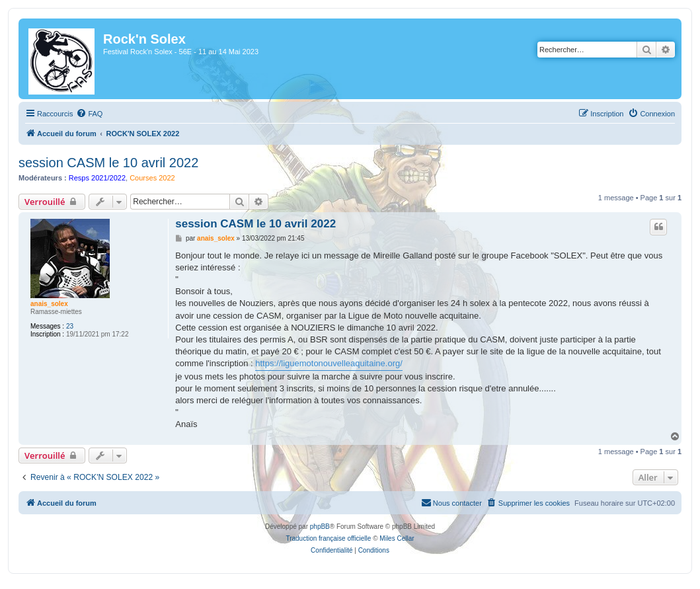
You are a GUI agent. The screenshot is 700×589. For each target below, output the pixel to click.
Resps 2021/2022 (97, 178)
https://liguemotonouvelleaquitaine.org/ (329, 363)
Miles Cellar (397, 538)
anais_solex (49, 304)
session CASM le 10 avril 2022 (108, 163)
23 (70, 326)
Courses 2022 (152, 178)
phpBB (320, 527)
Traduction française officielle (328, 538)
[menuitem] (89, 114)
